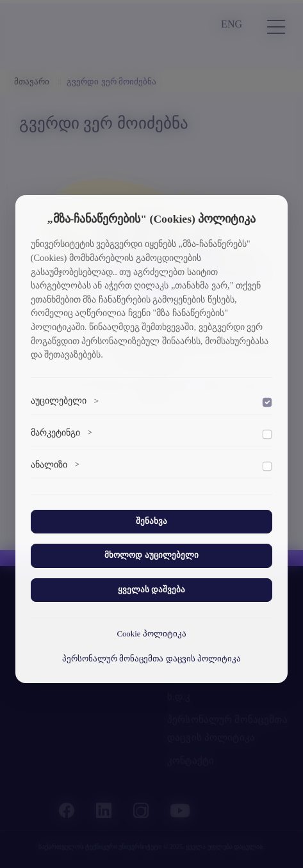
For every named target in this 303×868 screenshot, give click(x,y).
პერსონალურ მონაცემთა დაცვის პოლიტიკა (151, 659)
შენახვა (151, 521)
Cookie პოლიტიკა (151, 634)
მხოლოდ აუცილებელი (151, 555)
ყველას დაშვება (151, 590)
